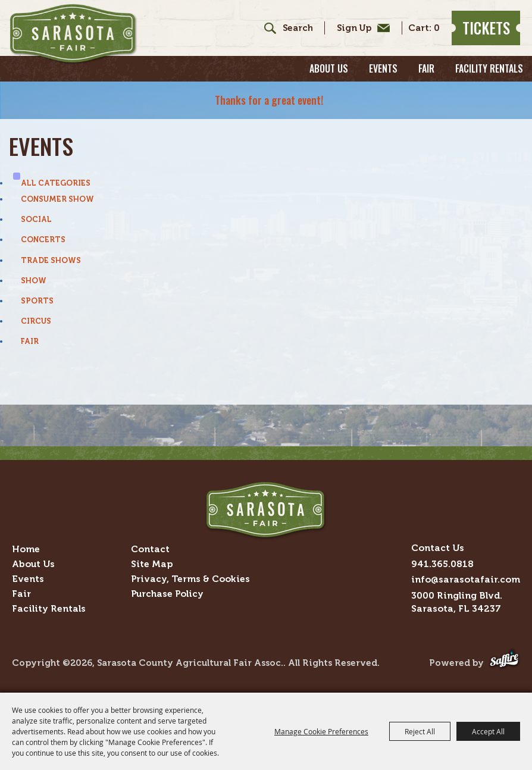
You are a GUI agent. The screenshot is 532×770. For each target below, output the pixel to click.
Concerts (43, 240)
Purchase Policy (167, 594)
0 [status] (437, 28)
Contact (150, 549)
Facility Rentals (489, 68)
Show (34, 281)
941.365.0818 (442, 564)
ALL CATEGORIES (56, 183)
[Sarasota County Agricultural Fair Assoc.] (73, 34)
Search (266, 28)
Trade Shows (51, 260)
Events (383, 68)
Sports (37, 301)
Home (26, 549)
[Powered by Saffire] (504, 663)
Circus (36, 321)
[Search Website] (298, 28)
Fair (426, 68)
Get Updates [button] (360, 28)
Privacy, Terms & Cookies (190, 579)
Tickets (486, 28)
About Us (329, 68)
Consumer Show (57, 199)
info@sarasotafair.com (466, 579)
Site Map (152, 564)
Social (36, 219)
